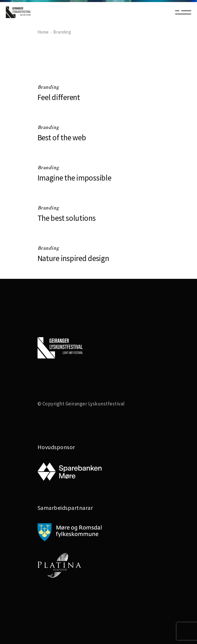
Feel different (59, 97)
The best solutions (67, 218)
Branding (48, 87)
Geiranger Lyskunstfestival (95, 404)
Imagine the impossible (74, 178)
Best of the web (62, 137)
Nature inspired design (73, 258)
